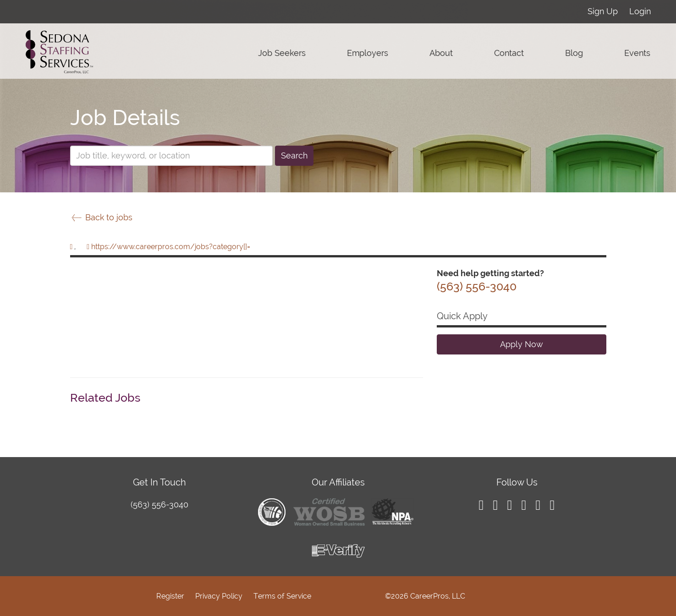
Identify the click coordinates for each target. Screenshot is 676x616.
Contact (509, 53)
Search (294, 155)
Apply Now (522, 344)
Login (640, 11)
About (441, 53)
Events (637, 53)
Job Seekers (282, 53)
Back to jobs (101, 217)
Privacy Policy (219, 596)
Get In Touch (159, 482)
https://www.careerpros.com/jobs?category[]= (171, 247)
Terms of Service (282, 596)
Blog (574, 53)
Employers (368, 53)
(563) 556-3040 (159, 504)
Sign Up (603, 11)
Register (170, 596)
